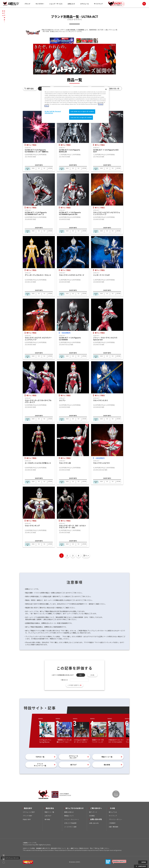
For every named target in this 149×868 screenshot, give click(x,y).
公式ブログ (48, 816)
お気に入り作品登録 (70, 823)
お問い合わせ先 (94, 823)
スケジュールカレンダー (73, 757)
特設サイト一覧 (49, 812)
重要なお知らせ (69, 812)
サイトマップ (98, 4)
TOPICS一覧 (40, 757)
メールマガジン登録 (70, 827)
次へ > (86, 556)
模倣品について (69, 816)
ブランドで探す (27, 816)
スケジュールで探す (29, 812)
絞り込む (31, 88)
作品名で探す (27, 819)
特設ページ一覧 (107, 757)
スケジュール (84, 4)
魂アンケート (93, 812)
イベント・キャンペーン (72, 819)
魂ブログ (73, 765)
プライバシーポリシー (115, 819)
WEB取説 (92, 816)
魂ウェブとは (113, 812)
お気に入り (71, 4)
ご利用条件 (112, 823)
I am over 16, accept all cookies (81, 117)
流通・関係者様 (113, 827)
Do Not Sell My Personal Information (10, 858)
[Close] (106, 89)
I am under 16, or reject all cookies (82, 111)
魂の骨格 (107, 765)
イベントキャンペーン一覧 (40, 765)
